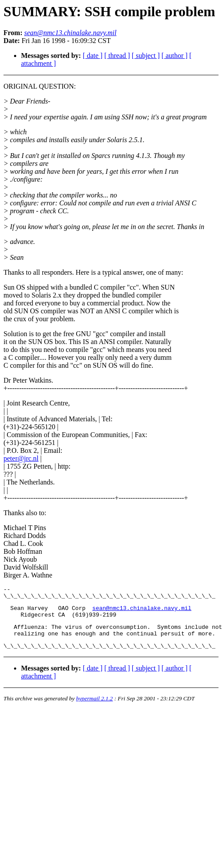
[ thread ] (117, 56)
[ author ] (175, 56)
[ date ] (93, 56)
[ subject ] (146, 56)
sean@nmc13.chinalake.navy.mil (142, 612)
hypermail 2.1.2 (95, 708)
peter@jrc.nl (21, 458)
